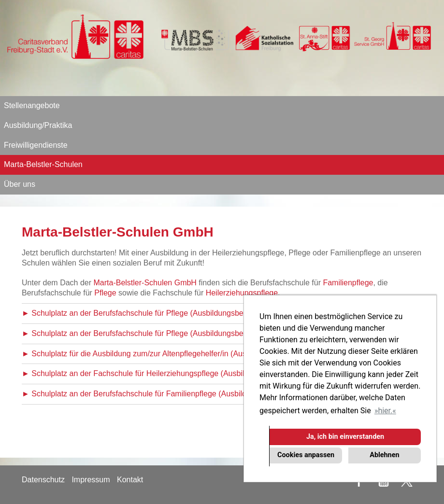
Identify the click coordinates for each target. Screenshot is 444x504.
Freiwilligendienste (36, 145)
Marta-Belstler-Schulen (43, 164)
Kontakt (130, 480)
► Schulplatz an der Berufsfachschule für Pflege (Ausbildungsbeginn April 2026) (159, 333)
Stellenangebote (32, 105)
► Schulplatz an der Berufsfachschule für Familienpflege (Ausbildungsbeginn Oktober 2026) (180, 394)
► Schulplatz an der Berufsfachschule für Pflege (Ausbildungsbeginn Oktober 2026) (166, 313)
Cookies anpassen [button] (306, 455)
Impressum (91, 480)
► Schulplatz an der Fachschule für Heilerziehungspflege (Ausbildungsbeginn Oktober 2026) (181, 373)
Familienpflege (348, 283)
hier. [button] (385, 411)
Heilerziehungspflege (242, 293)
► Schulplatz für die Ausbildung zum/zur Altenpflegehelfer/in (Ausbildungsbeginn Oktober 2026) (186, 354)
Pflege (105, 293)
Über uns (20, 184)
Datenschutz (43, 480)
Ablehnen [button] (384, 455)
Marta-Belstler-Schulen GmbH (145, 283)
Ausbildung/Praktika (38, 125)
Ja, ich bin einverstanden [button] (345, 437)
